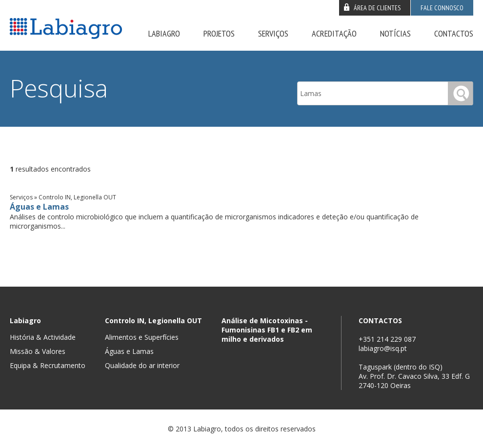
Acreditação (334, 33)
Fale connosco (442, 8)
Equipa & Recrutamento (48, 365)
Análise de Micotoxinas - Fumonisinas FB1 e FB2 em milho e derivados (267, 330)
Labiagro (164, 33)
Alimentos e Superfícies (142, 337)
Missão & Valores (38, 351)
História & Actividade (43, 337)
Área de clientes (377, 8)
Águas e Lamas (39, 207)
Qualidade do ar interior (142, 365)
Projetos (219, 33)
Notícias (395, 33)
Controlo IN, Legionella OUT (153, 321)
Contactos (454, 33)
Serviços (273, 33)
